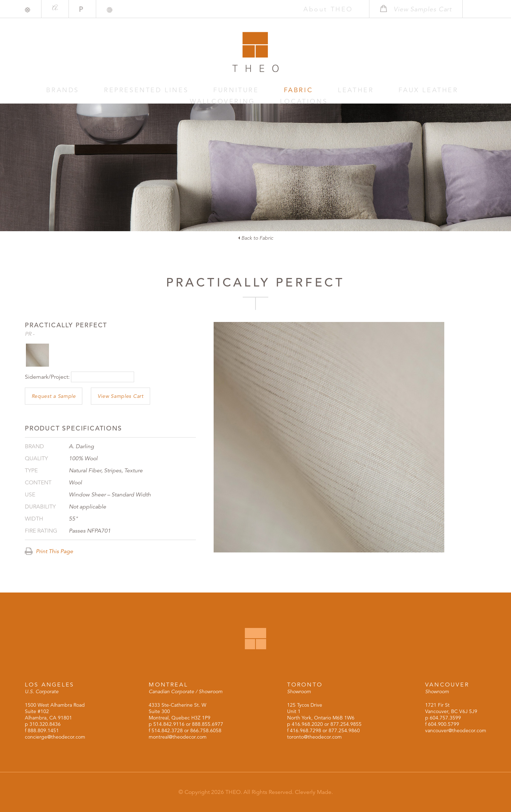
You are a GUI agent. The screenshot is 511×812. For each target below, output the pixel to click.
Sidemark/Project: (47, 377)
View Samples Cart (121, 396)
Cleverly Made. (314, 792)
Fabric (229, 90)
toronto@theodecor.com (314, 737)
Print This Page (49, 551)
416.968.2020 (307, 724)
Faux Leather (324, 90)
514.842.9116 (169, 724)
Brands (52, 90)
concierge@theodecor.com (55, 737)
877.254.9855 (346, 724)
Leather (270, 90)
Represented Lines (115, 90)
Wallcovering (391, 90)
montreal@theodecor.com (178, 737)
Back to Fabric (256, 238)
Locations (453, 90)
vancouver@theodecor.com (456, 730)
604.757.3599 (445, 718)
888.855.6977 (208, 724)
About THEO (315, 9)
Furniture (184, 90)
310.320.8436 (45, 724)
